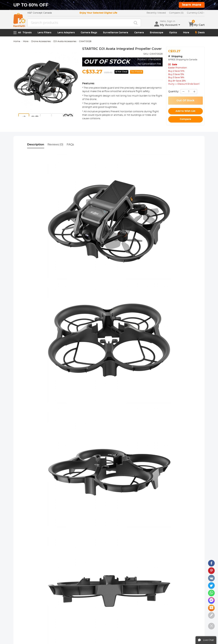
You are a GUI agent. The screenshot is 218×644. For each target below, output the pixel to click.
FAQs (70, 144)
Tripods (27, 33)
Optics (173, 33)
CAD (196, 13)
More (186, 33)
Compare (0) (176, 13)
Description (36, 144)
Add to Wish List (185, 111)
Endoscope (157, 33)
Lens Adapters (66, 33)
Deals (200, 33)
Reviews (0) (55, 144)
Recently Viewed (156, 13)
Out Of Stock (185, 101)
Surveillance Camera (116, 33)
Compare (185, 119)
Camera (139, 33)
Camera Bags (89, 33)
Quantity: (174, 92)
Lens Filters (44, 33)
